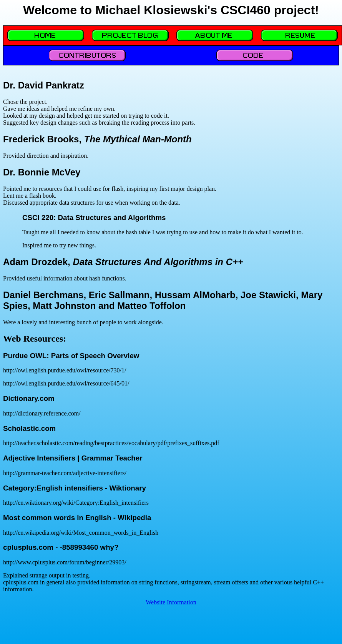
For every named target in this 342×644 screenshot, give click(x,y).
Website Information (171, 602)
